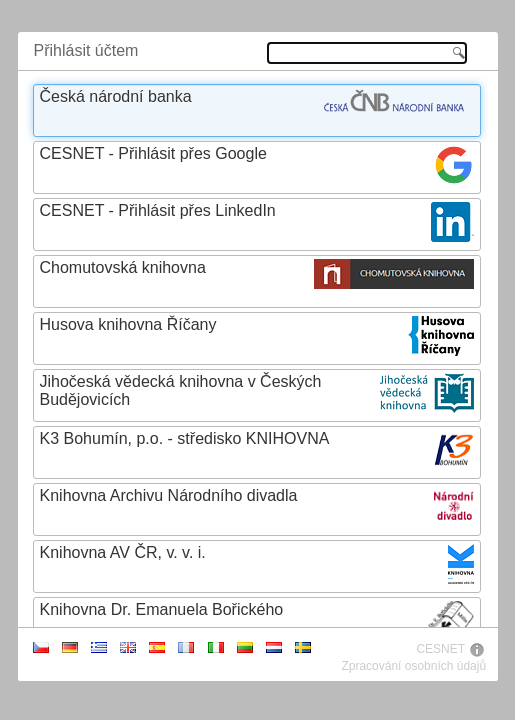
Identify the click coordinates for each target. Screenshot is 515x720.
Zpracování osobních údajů (413, 666)
